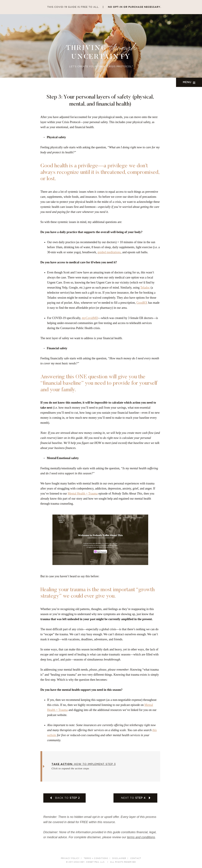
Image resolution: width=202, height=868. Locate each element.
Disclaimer (119, 858)
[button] (101, 766)
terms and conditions (141, 837)
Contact (136, 858)
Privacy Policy (70, 858)
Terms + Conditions (96, 858)
